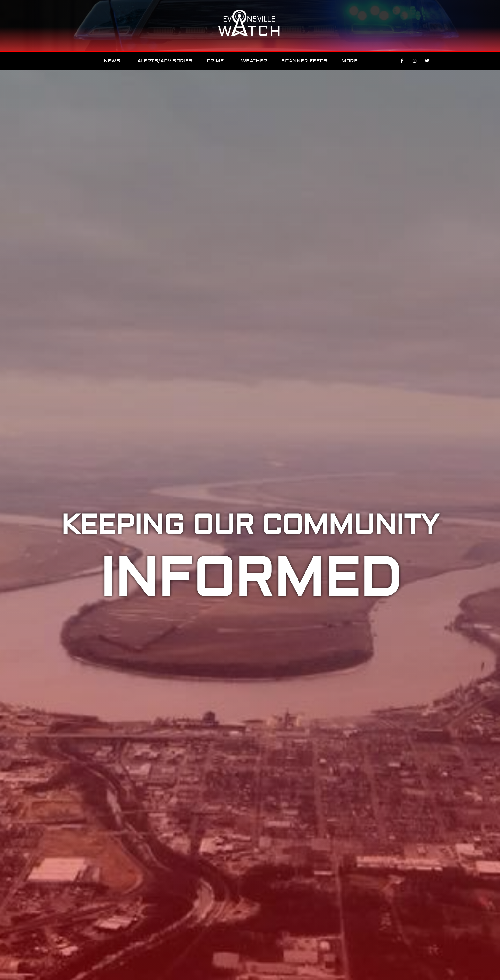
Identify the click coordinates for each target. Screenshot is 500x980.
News (114, 61)
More (351, 61)
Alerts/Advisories (165, 61)
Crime (217, 61)
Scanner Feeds (304, 61)
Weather (254, 61)
